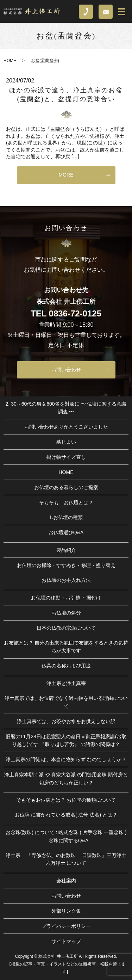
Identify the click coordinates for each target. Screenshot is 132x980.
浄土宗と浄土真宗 (66, 683)
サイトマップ (66, 941)
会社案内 (66, 881)
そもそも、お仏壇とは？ (66, 503)
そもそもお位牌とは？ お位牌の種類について (66, 800)
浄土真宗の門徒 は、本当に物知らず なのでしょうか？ (66, 759)
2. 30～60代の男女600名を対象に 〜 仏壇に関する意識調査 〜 (66, 408)
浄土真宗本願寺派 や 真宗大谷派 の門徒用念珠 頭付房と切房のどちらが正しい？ (66, 778)
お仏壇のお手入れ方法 (66, 580)
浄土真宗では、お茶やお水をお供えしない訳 (66, 721)
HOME (10, 61)
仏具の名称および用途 (66, 666)
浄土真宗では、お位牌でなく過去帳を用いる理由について (66, 702)
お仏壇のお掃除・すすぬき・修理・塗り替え (66, 565)
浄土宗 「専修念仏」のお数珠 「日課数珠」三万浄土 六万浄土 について (66, 859)
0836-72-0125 (75, 313)
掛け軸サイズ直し (66, 457)
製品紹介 (66, 550)
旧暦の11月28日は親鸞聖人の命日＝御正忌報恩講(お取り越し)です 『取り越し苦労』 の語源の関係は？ (66, 740)
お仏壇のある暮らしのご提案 (66, 487)
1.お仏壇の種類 (66, 517)
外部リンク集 (66, 911)
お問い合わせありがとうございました (66, 427)
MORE (66, 175)
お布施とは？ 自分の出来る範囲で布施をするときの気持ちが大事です (66, 647)
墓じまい (66, 442)
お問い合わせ (66, 370)
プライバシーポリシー (66, 926)
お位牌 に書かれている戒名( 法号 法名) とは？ (66, 815)
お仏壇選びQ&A (66, 532)
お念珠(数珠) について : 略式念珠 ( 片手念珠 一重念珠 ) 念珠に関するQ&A (66, 836)
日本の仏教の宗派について (66, 628)
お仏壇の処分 (66, 613)
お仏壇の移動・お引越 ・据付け (66, 598)
